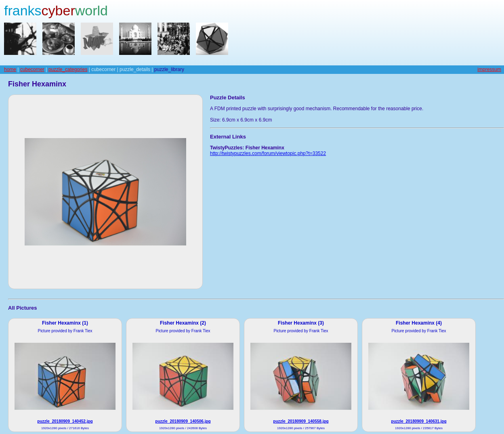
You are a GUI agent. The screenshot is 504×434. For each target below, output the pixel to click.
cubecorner (32, 69)
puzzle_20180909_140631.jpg (419, 421)
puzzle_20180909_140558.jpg (301, 421)
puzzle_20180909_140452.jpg (65, 421)
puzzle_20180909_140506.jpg (183, 421)
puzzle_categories (68, 69)
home (10, 69)
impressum (489, 69)
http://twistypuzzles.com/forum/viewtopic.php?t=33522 (268, 153)
